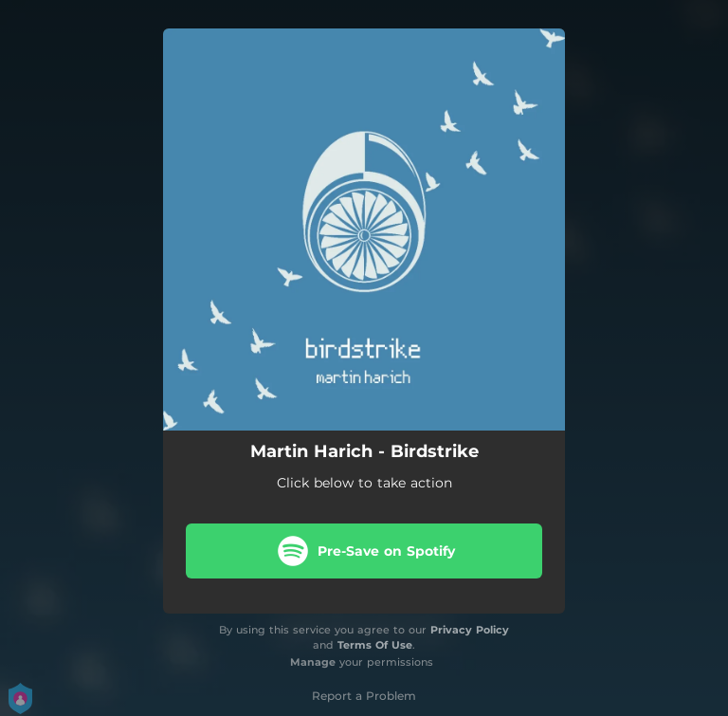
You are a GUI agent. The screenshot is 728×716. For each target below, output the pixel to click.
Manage (313, 662)
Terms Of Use (375, 645)
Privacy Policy (470, 630)
